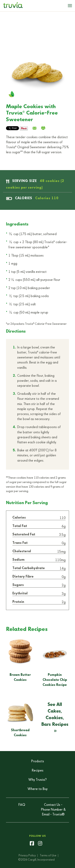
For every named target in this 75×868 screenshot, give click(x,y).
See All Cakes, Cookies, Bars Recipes (55, 714)
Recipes (38, 771)
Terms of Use (48, 856)
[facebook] (32, 844)
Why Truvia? (37, 780)
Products (38, 761)
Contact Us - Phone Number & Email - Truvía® (53, 810)
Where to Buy (38, 789)
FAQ (22, 805)
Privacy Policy (27, 856)
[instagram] (40, 844)
